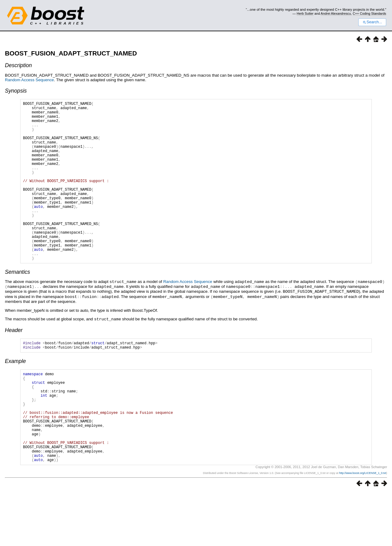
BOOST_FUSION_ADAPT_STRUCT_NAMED (71, 53)
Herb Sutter (305, 13)
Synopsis (16, 91)
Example (15, 395)
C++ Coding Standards (369, 13)
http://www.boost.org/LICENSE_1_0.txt (363, 527)
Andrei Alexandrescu (336, 13)
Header (14, 363)
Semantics (17, 306)
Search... (372, 22)
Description (18, 65)
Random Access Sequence (29, 80)
